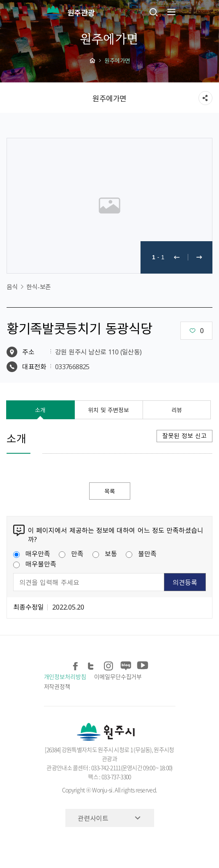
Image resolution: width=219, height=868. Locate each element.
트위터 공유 (93, 664)
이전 (177, 257)
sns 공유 (205, 98)
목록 (110, 491)
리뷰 (177, 410)
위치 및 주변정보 (108, 410)
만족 (71, 553)
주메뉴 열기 (171, 12)
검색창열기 (154, 12)
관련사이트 (93, 818)
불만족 (141, 553)
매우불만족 (35, 564)
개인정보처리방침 (65, 676)
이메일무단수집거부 (118, 676)
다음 (199, 257)
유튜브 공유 (142, 664)
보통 (105, 553)
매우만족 (32, 553)
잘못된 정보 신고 (184, 436)
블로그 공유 (126, 664)
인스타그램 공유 (109, 664)
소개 (40, 410)
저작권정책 (57, 686)
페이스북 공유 (76, 664)
